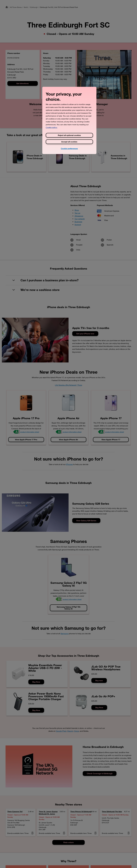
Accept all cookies (69, 142)
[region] (69, 120)
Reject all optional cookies (69, 135)
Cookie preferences (69, 148)
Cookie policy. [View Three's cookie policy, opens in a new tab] (52, 127)
